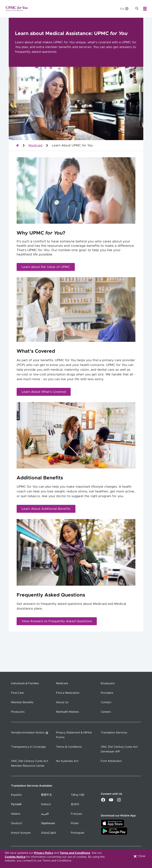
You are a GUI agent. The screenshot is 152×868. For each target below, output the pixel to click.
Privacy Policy (44, 853)
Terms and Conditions (75, 853)
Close (139, 856)
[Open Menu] (145, 9)
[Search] (137, 9)
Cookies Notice (15, 857)
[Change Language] (125, 9)
